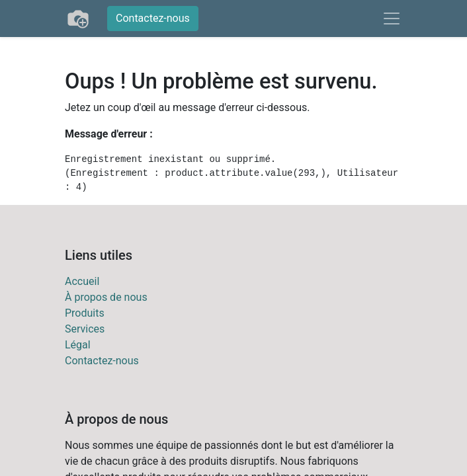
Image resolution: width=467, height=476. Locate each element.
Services (85, 329)
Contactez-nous (153, 18)
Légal (78, 345)
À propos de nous (106, 297)
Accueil (82, 281)
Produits (85, 313)
